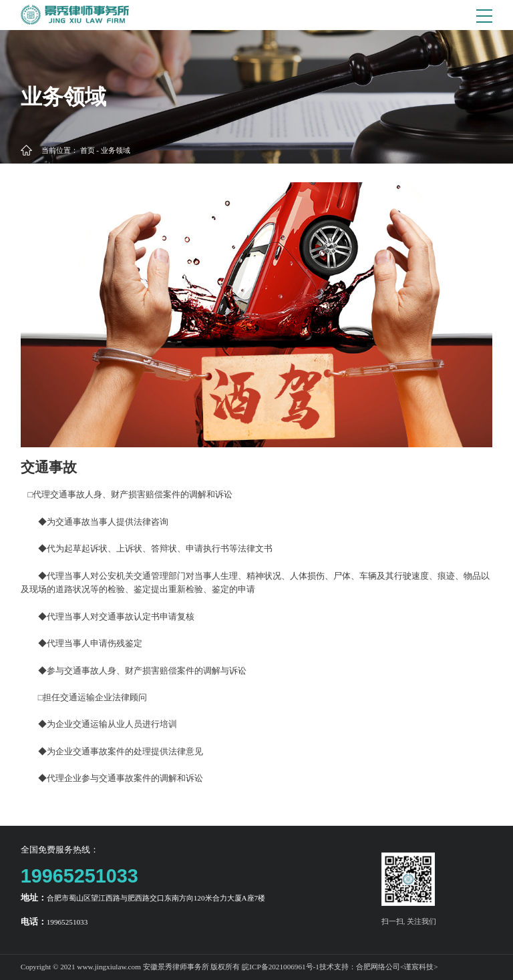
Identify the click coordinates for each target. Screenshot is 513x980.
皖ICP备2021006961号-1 (281, 967)
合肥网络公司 (378, 967)
